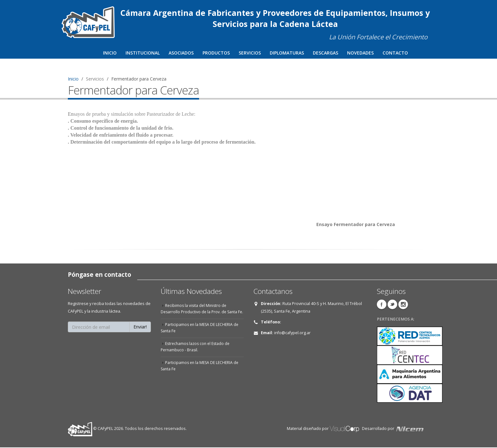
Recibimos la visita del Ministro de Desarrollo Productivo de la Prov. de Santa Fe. (200, 312)
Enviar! (140, 327)
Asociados (181, 53)
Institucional (143, 53)
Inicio (110, 53)
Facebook (382, 305)
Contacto (395, 53)
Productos (216, 53)
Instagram (403, 305)
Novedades (360, 53)
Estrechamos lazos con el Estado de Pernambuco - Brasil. (197, 354)
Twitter (392, 305)
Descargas (326, 53)
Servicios (250, 53)
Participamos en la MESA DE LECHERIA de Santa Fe (201, 335)
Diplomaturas (287, 53)
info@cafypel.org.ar (292, 333)
